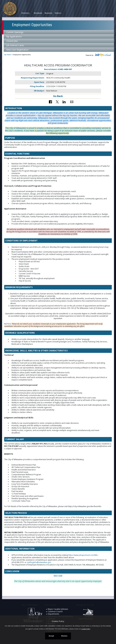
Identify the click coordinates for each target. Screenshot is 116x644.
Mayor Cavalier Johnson (58, 609)
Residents (38, 13)
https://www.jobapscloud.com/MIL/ (83, 555)
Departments (53, 614)
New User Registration (17, 50)
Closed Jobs (12, 41)
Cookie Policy (58, 621)
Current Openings (15, 32)
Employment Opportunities (32, 25)
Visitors (58, 13)
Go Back (58, 96)
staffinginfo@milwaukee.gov (39, 562)
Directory (25, 13)
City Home (7, 55)
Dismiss (64, 636)
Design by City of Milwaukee (86, 615)
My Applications (14, 37)
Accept (51, 636)
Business (48, 13)
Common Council (55, 611)
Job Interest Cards (15, 45)
